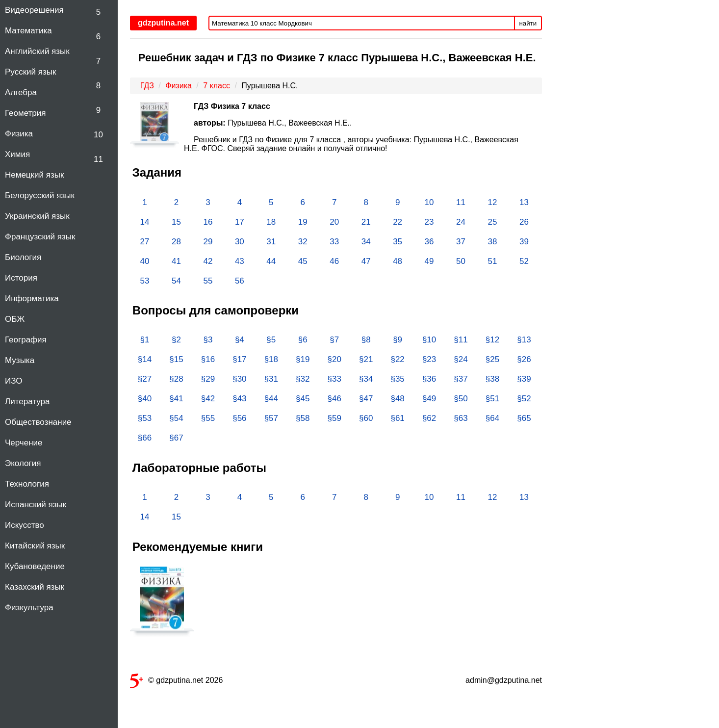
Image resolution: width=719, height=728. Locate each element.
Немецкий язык (34, 175)
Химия (17, 154)
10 (98, 135)
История (21, 278)
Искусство (25, 525)
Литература (27, 402)
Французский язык (40, 237)
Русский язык (30, 72)
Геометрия (26, 113)
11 (98, 159)
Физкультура (29, 608)
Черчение (24, 443)
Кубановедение (35, 566)
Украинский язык (37, 216)
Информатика (32, 299)
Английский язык (37, 51)
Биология (23, 257)
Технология (27, 484)
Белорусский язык (40, 195)
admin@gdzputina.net (504, 680)
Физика (19, 134)
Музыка (20, 360)
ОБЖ (15, 319)
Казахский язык (35, 587)
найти (528, 23)
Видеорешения (34, 10)
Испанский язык (36, 505)
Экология (23, 463)
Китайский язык (35, 546)
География (26, 340)
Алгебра (21, 92)
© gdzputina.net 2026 (176, 682)
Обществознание (38, 422)
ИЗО (14, 381)
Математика (28, 31)
